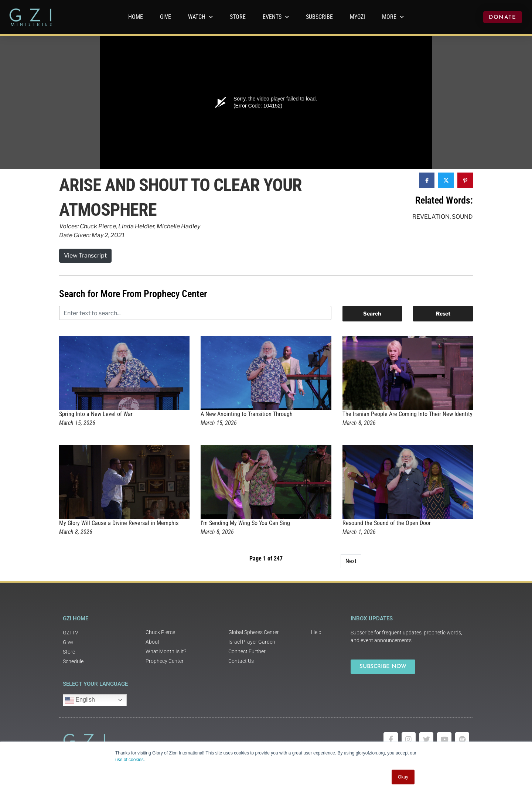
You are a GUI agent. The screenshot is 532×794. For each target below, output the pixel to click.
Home (136, 17)
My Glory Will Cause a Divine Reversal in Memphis (119, 523)
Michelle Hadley (178, 226)
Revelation (431, 217)
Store (238, 17)
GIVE (166, 17)
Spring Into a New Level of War (96, 414)
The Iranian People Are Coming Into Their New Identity (407, 414)
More (393, 17)
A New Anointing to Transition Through (247, 414)
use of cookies (129, 760)
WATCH (200, 17)
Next (351, 561)
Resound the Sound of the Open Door (387, 523)
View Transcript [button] (85, 255)
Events (276, 17)
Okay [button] (403, 777)
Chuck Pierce (98, 226)
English (80, 700)
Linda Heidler (136, 226)
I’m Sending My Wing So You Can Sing (245, 523)
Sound (462, 217)
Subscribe (319, 17)
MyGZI (357, 17)
